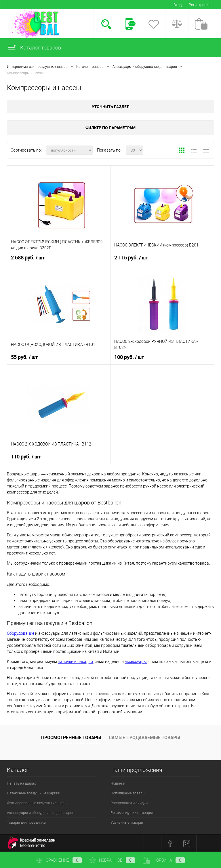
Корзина (164, 860)
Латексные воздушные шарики (34, 793)
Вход (178, 5)
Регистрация (200, 5)
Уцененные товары (127, 822)
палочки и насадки (75, 661)
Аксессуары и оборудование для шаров (41, 813)
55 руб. (24, 357)
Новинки (118, 783)
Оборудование (21, 633)
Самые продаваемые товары (144, 737)
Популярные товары (128, 793)
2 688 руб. (28, 258)
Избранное (112, 860)
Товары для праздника (26, 822)
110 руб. (26, 457)
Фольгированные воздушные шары (37, 803)
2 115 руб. (131, 258)
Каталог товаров (34, 48)
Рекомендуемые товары (132, 813)
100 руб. (129, 357)
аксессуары (136, 661)
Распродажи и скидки (129, 803)
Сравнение (59, 860)
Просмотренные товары (71, 737)
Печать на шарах (21, 783)
